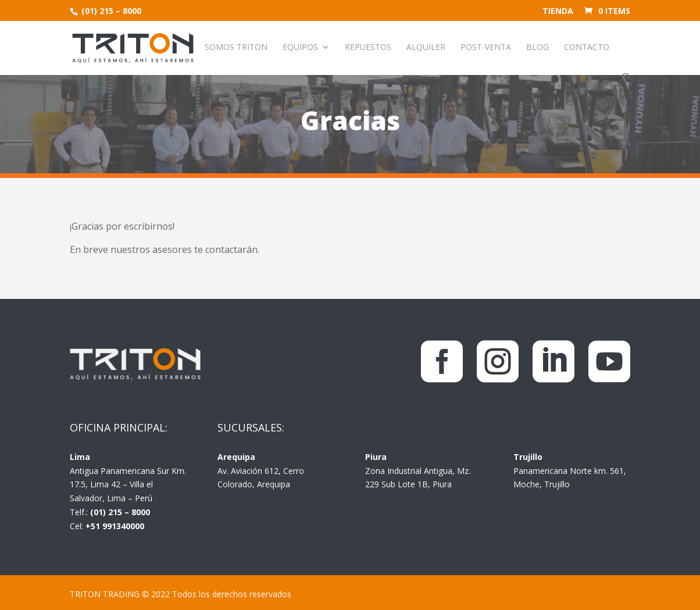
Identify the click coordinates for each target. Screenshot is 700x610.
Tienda (558, 12)
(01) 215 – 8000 (110, 11)
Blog (537, 48)
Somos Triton (236, 48)
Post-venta (486, 48)
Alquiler (426, 48)
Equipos (300, 48)
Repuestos (368, 48)
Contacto (587, 48)
